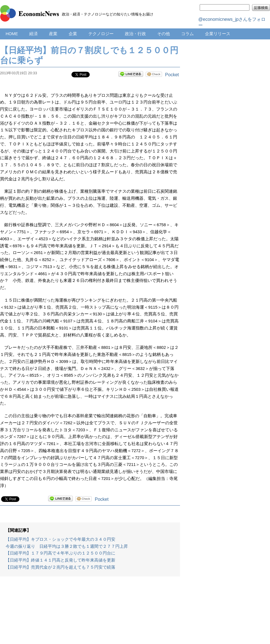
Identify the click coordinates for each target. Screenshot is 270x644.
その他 (164, 34)
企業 (73, 34)
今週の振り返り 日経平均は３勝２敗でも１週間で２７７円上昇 (67, 546)
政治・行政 (135, 34)
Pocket (172, 75)
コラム (187, 34)
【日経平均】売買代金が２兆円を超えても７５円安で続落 (60, 567)
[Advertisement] (90, 613)
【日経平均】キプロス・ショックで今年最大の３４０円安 (60, 539)
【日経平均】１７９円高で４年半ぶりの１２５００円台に (60, 553)
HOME (12, 34)
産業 (53, 34)
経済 (33, 34)
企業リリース (218, 34)
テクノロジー (101, 34)
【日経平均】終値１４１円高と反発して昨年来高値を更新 (60, 560)
